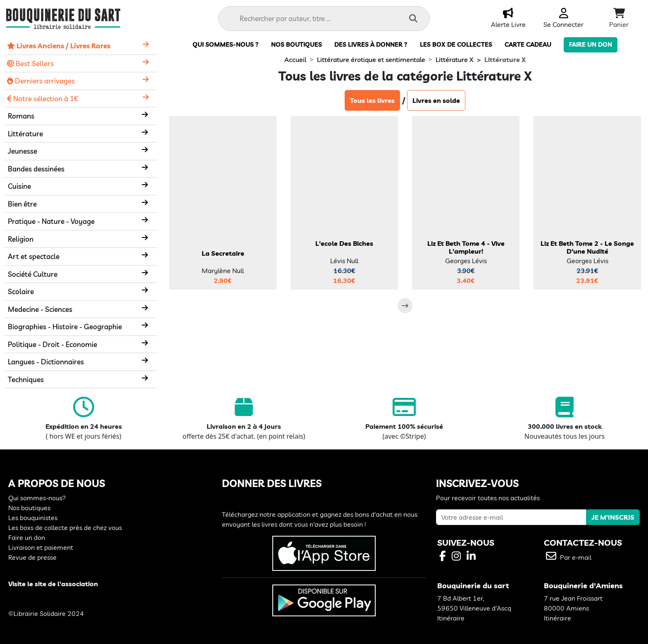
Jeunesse (23, 151)
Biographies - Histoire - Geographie (65, 327)
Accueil (295, 59)
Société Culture (33, 274)
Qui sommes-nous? (37, 498)
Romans (21, 116)
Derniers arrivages (41, 81)
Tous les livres (372, 100)
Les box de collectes (456, 44)
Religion (21, 239)
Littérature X (455, 59)
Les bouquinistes (33, 518)
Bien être (22, 204)
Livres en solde (436, 100)
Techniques (26, 379)
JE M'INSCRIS (613, 517)
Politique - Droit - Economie (52, 344)
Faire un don (591, 44)
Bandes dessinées (36, 169)
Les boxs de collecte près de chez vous (65, 528)
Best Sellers (30, 63)
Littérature (25, 134)
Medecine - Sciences (40, 309)
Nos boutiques (297, 44)
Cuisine (19, 186)
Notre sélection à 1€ (43, 99)
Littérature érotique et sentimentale (371, 59)
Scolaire (21, 291)
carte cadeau (528, 44)
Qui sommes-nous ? (226, 44)
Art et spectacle (34, 256)
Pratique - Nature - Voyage (51, 221)
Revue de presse (32, 557)
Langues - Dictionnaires (46, 362)
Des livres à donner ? (371, 44)
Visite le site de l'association (53, 584)
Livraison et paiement (41, 547)
